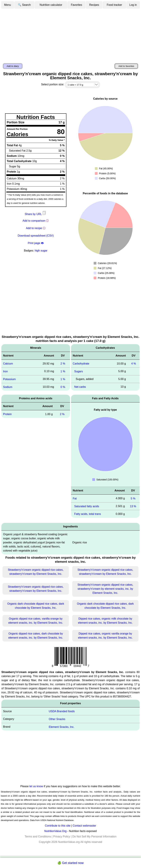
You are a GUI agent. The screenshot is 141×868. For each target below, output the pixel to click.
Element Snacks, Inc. (61, 727)
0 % (63, 387)
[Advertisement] (70, 34)
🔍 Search (24, 5)
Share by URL (36, 214)
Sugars (79, 371)
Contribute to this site (58, 826)
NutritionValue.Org (55, 831)
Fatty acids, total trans (88, 514)
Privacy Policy (62, 837)
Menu (7, 5)
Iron (5, 371)
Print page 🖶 (36, 243)
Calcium (8, 364)
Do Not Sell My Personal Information (94, 837)
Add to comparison (34, 221)
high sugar (41, 251)
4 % (134, 364)
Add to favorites (126, 66)
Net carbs (80, 387)
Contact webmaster (84, 826)
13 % (133, 506)
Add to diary (13, 66)
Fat (75, 498)
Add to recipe (34, 228)
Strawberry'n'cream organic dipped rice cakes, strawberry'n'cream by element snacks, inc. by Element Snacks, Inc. (105, 589)
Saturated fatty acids (87, 506)
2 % (63, 364)
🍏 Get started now (70, 863)
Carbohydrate (81, 364)
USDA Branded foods (62, 711)
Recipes (94, 5)
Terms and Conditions (38, 837)
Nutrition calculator (51, 5)
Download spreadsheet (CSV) (36, 236)
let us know (36, 786)
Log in (133, 5)
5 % (133, 498)
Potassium (9, 379)
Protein (7, 414)
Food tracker (114, 5)
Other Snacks (57, 719)
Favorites (76, 5)
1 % (63, 371)
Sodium (8, 387)
